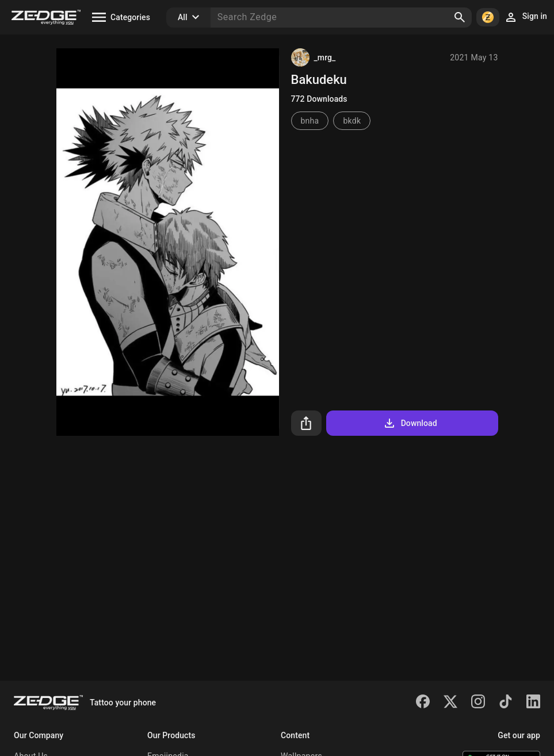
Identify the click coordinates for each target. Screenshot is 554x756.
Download (410, 423)
